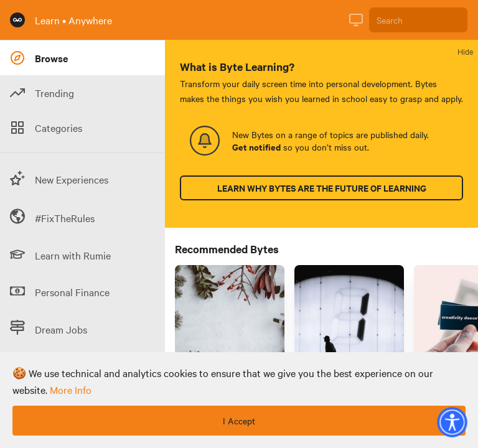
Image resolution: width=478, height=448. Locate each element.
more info (71, 390)
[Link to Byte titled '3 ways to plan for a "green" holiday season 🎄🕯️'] (230, 335)
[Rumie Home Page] (17, 20)
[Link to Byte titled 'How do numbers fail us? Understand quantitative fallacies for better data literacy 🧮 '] (349, 335)
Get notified (256, 147)
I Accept (239, 421)
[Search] (418, 20)
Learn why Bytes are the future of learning (322, 188)
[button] (452, 422)
